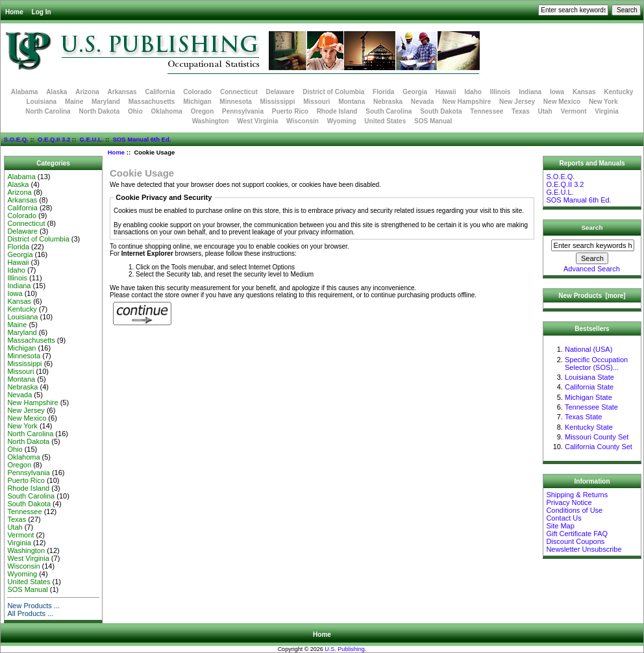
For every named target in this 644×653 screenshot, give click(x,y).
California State (589, 387)
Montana (352, 102)
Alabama (25, 92)
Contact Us (563, 518)
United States (385, 121)
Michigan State (588, 397)
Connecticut (239, 92)
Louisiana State (589, 377)
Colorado (197, 92)
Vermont (574, 111)
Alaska (56, 92)
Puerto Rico (290, 111)
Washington (211, 121)
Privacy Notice (569, 502)
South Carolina (389, 111)
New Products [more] (592, 296)
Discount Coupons (575, 541)
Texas (521, 111)
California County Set (599, 447)
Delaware (280, 92)
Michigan (197, 102)
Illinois (501, 92)
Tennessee (487, 111)
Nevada (423, 102)
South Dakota (441, 111)
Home (14, 12)
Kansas (584, 92)
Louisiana (41, 102)
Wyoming (342, 121)
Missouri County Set (597, 437)
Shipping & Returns (577, 495)
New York (603, 102)
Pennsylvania (243, 111)
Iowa (557, 92)
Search (592, 228)
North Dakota (99, 111)
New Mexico (562, 102)
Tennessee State (591, 407)
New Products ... (33, 606)
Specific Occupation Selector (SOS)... (596, 363)
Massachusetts (152, 102)
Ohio (135, 111)
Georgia (415, 92)
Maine (74, 102)
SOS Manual (433, 121)
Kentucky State (589, 427)
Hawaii (446, 92)
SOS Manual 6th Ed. (142, 139)
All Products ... (30, 613)
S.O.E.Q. (16, 139)
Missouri (316, 102)
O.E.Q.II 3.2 (54, 139)
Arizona (87, 92)
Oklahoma (167, 111)
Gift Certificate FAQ (577, 534)
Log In (42, 12)
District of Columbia (333, 92)
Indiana (530, 92)
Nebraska (388, 102)
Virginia (607, 111)
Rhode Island (337, 111)
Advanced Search (592, 269)
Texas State (583, 417)
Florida (383, 92)
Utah (545, 111)
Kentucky (618, 92)
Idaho (473, 92)
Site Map (560, 526)
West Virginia (257, 121)
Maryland (106, 102)
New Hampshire (466, 102)
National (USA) (588, 349)
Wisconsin (303, 121)
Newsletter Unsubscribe (584, 549)
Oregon (203, 111)
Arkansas (122, 92)
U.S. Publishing (345, 649)
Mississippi (278, 102)
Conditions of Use (574, 510)
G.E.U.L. (91, 139)
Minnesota (235, 102)
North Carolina (48, 111)
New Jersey (517, 102)
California (160, 92)
